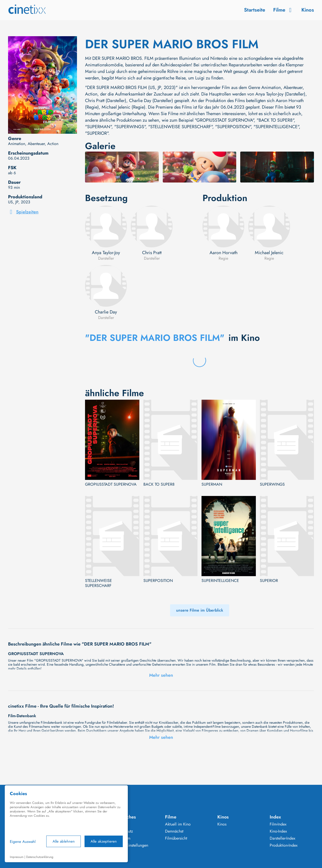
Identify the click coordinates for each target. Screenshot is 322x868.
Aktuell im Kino (178, 824)
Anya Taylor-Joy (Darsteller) (280, 94)
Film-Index (278, 824)
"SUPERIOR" (97, 133)
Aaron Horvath (224, 253)
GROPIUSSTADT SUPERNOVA (111, 484)
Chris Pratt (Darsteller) (106, 101)
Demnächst (174, 831)
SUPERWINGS (272, 484)
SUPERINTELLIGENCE (220, 581)
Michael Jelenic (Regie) (124, 107)
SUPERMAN (212, 484)
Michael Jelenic (269, 253)
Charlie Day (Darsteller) (151, 101)
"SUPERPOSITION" (233, 127)
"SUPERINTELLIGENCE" (276, 127)
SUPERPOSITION (158, 581)
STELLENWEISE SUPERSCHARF (98, 583)
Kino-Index (278, 831)
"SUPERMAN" (98, 127)
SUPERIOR (269, 581)
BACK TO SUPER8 (159, 484)
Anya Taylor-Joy (106, 253)
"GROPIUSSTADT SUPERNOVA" (224, 120)
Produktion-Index (284, 845)
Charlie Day (106, 312)
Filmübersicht (176, 838)
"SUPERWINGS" (130, 127)
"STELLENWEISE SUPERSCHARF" (180, 127)
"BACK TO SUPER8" (275, 120)
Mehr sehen (161, 675)
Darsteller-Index (283, 838)
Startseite (255, 10)
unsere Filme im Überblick (200, 610)
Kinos (308, 10)
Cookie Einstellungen (130, 845)
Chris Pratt (152, 253)
